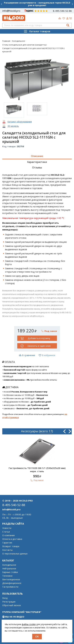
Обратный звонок (12, 605)
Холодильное (9, 565)
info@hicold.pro (11, 11)
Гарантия (7, 543)
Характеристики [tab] (37, 162)
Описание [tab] (37, 156)
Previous (64, 431)
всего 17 (46, 431)
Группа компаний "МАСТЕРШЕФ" (22, 612)
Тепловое (7, 576)
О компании (8, 535)
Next (70, 431)
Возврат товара (11, 546)
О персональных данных (15, 554)
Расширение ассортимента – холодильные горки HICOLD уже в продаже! (37, 4)
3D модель (13, 126)
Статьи (6, 532)
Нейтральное (9, 569)
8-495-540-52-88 (62, 11)
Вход (5, 598)
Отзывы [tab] (37, 167)
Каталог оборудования (20, 122)
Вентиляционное (11, 580)
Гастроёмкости (10, 587)
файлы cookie (29, 624)
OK (37, 637)
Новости (7, 528)
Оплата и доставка (12, 539)
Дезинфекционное (12, 583)
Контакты (7, 550)
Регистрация (9, 602)
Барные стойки (10, 572)
